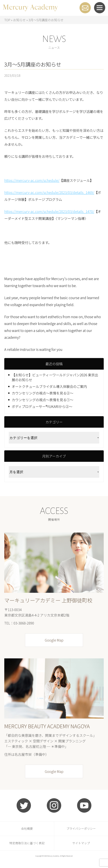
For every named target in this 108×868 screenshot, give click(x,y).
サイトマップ (81, 843)
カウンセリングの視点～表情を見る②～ (43, 393)
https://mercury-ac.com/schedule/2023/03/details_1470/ (49, 211)
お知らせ (19, 20)
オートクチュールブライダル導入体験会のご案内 (49, 386)
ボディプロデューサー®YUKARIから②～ (42, 406)
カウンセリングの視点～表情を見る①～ (43, 400)
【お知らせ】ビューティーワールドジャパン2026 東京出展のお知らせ (55, 377)
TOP (7, 20)
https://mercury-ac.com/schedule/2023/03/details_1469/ (49, 192)
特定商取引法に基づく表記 (27, 843)
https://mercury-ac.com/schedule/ (32, 180)
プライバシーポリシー (81, 828)
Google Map (54, 640)
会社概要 (27, 828)
